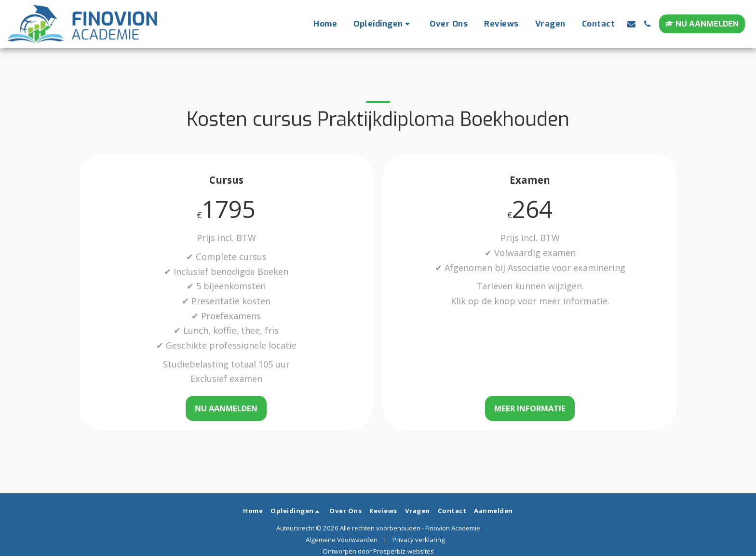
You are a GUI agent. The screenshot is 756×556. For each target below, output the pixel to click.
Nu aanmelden (226, 408)
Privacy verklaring (419, 540)
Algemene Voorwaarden (342, 540)
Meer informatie (530, 408)
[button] (383, 24)
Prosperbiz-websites (404, 551)
